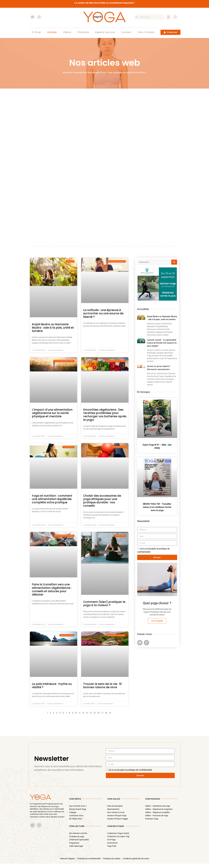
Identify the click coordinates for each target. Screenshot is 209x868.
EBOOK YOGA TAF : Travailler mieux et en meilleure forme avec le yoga (157, 512)
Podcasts (83, 32)
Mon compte (146, 32)
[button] (140, 288)
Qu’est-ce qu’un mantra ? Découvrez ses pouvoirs (159, 372)
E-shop (36, 32)
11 (80, 717)
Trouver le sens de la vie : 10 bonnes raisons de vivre (102, 690)
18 (106, 717)
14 (91, 717)
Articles (52, 32)
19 (110, 717)
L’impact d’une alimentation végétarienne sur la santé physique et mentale (52, 417)
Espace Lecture (105, 32)
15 (95, 717)
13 (87, 717)
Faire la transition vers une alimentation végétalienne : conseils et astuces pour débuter (52, 594)
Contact (126, 32)
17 (102, 717)
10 (76, 717)
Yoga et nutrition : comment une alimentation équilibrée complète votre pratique (52, 503)
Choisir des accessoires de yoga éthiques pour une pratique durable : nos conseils (102, 505)
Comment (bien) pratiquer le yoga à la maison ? (104, 608)
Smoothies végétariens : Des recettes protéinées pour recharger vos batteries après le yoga (105, 419)
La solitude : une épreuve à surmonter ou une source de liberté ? (103, 318)
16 (99, 717)
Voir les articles (48, 156)
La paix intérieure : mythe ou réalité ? (52, 690)
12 (83, 717)
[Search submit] (174, 266)
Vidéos (67, 32)
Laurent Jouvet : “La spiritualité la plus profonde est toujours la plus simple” (162, 347)
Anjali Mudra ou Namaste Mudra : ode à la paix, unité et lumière (53, 332)
